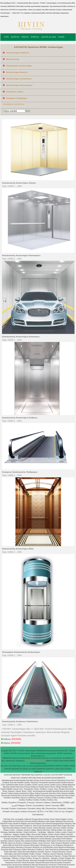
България (15, 811)
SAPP (61, 775)
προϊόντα (15, 37)
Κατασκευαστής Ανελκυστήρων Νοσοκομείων (21, 255)
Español (12, 802)
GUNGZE (68, 775)
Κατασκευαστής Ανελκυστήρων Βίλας (18, 549)
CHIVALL (68, 769)
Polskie (13, 808)
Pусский (5, 808)
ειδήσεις (25, 37)
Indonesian (22, 808)
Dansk (29, 805)
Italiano (47, 802)
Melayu (71, 808)
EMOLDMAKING (39, 769)
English (69, 811)
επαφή (61, 37)
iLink (10, 766)
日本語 (66, 802)
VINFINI (7, 769)
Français (31, 802)
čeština (24, 811)
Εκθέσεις (35, 37)
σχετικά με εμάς (49, 37)
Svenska (56, 805)
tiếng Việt (41, 808)
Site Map (17, 766)
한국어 (40, 811)
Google (35, 766)
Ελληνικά (32, 811)
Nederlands (57, 802)
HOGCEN (8, 775)
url (22, 766)
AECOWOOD (37, 775)
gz (25, 766)
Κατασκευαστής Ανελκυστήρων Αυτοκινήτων (21, 337)
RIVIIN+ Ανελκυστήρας (21, 753)
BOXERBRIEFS (58, 778)
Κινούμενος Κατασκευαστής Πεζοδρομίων (20, 472)
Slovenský (62, 808)
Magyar (22, 805)
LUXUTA (54, 775)
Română (32, 808)
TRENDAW (26, 775)
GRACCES (16, 778)
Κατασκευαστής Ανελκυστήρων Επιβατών (20, 418)
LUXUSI (46, 775)
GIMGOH (38, 772)
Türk (56, 811)
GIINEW (24, 778)
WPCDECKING (35, 778)
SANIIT (72, 766)
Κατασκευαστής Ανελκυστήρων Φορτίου (19, 183)
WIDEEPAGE (49, 766)
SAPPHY (50, 769)
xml (30, 766)
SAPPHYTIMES (62, 766)
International (37, 814)
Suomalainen (39, 805)
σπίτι (6, 37)
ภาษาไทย (49, 811)
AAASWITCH (17, 769)
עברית (62, 811)
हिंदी (62, 805)
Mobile (5, 802)
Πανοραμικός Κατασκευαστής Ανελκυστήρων (21, 652)
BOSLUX (27, 769)
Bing (41, 766)
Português (21, 802)
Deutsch (39, 802)
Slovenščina (51, 808)
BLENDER (46, 778)
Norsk (48, 805)
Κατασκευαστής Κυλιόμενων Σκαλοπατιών (20, 721)
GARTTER (59, 769)
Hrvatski (6, 811)
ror (27, 766)
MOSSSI (17, 775)
